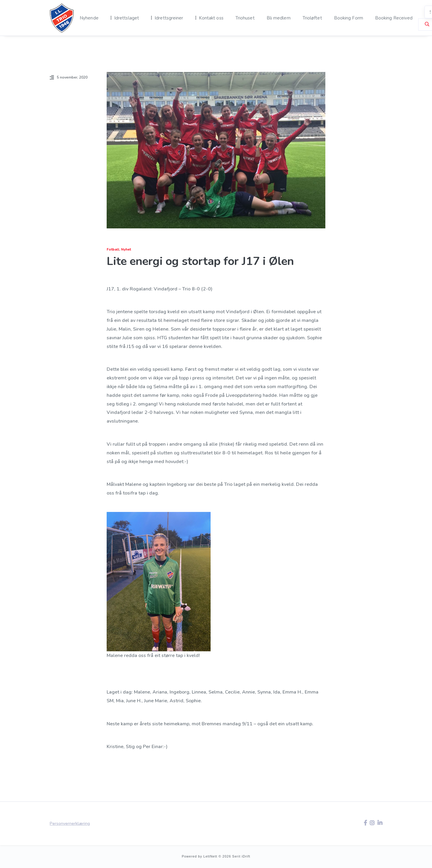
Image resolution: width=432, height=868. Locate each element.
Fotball (113, 249)
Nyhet (126, 249)
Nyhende (89, 18)
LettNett (210, 856)
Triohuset (245, 18)
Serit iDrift (241, 856)
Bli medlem (279, 18)
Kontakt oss (211, 18)
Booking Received (394, 18)
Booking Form (349, 18)
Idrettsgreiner (169, 18)
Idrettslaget (127, 18)
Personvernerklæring (70, 823)
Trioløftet (312, 18)
